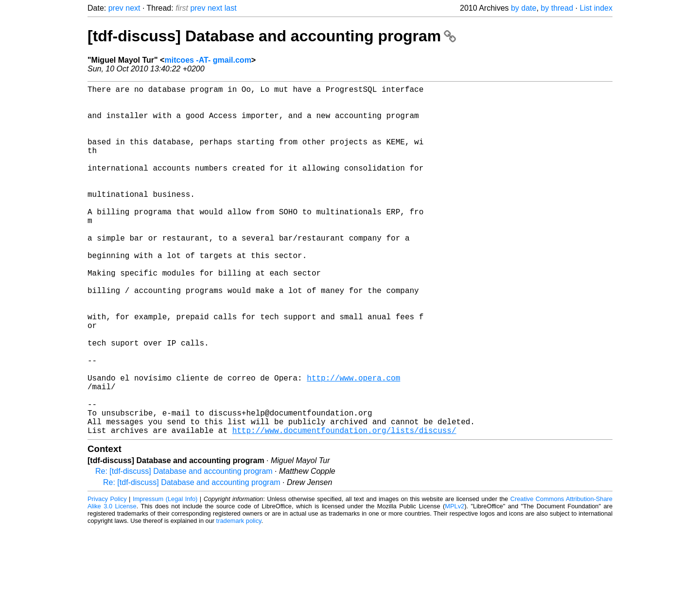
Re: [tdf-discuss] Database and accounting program (184, 549)
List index (596, 8)
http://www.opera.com (353, 444)
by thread (557, 8)
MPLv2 (455, 584)
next (133, 8)
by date (524, 8)
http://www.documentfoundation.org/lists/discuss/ (344, 508)
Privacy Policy (107, 577)
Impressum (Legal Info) (165, 577)
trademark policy (239, 598)
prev (116, 8)
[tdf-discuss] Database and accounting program (272, 36)
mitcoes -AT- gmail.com (208, 60)
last (231, 8)
